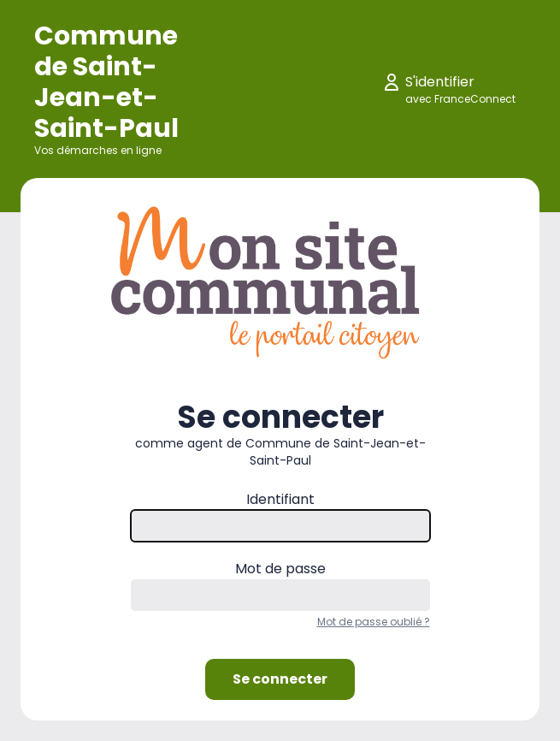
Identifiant (280, 499)
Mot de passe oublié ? (374, 622)
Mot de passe (280, 569)
